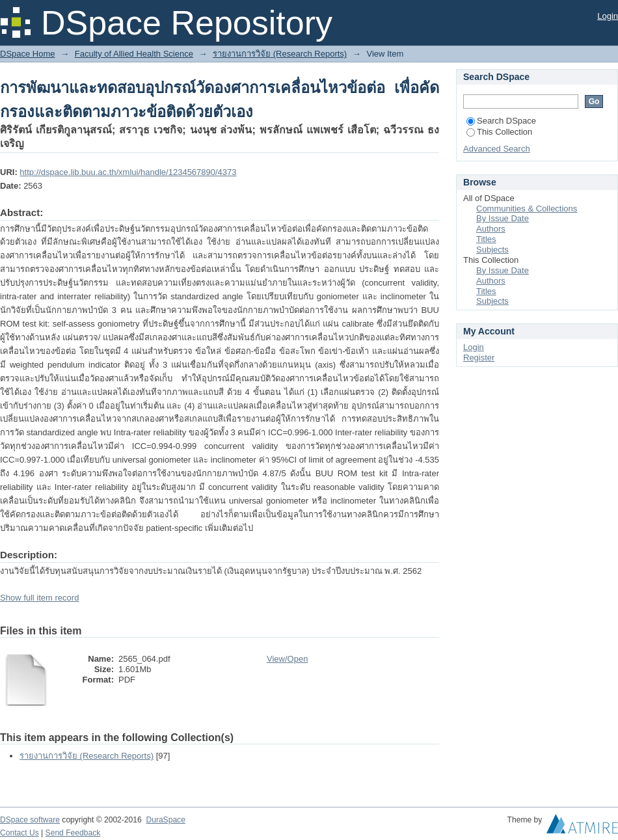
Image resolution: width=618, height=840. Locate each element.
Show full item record (39, 598)
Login (608, 16)
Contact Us (20, 833)
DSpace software (30, 820)
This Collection (499, 132)
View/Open (287, 659)
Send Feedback (73, 833)
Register (479, 358)
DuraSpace (165, 820)
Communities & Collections (527, 209)
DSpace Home (28, 54)
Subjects (492, 250)
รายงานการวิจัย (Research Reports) (280, 54)
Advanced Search (497, 149)
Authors (491, 229)
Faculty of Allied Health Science (134, 54)
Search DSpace (501, 121)
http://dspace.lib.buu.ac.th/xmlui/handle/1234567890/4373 (128, 172)
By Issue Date (503, 218)
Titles (486, 239)
